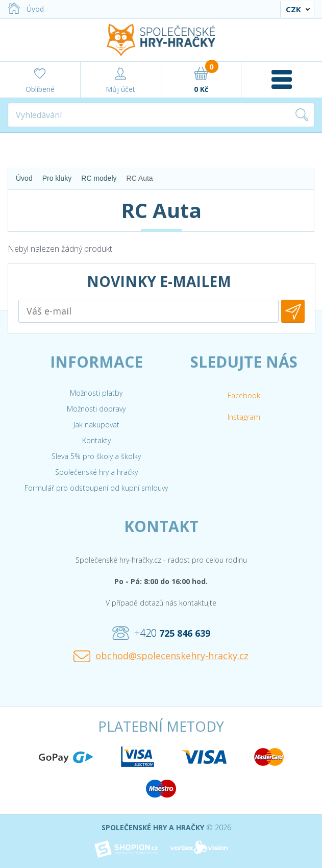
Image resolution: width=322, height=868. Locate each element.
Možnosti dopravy (96, 409)
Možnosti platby (96, 393)
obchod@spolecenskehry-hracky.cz (161, 656)
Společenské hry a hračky (96, 472)
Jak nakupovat (96, 425)
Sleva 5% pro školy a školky (96, 456)
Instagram (244, 417)
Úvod (26, 9)
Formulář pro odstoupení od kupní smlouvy (96, 488)
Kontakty (96, 440)
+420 (161, 633)
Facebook (244, 395)
